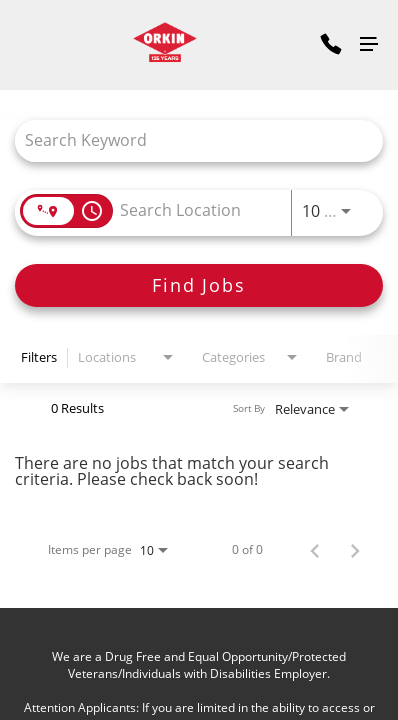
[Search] (199, 285)
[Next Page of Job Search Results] (355, 550)
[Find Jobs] (199, 285)
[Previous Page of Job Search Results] (315, 550)
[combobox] (189, 140)
